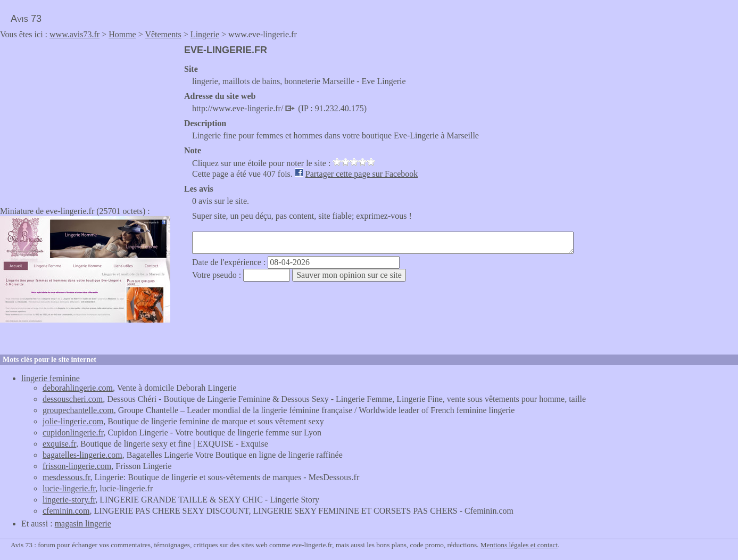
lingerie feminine (51, 378)
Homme (122, 34)
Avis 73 (26, 19)
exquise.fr (59, 444)
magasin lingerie (83, 524)
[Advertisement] (89, 119)
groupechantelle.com (78, 410)
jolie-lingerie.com (73, 421)
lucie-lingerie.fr (69, 488)
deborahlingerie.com (78, 388)
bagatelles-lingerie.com (82, 455)
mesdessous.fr (67, 477)
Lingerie (205, 34)
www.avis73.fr (74, 34)
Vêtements (163, 34)
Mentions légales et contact (519, 545)
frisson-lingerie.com (77, 466)
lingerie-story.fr (69, 500)
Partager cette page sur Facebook (362, 174)
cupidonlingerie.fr (73, 433)
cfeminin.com (66, 511)
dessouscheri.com (73, 399)
